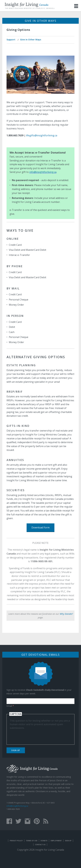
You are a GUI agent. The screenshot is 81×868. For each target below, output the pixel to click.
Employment (56, 841)
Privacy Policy (16, 841)
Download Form (40, 527)
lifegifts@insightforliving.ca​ (42, 135)
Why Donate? (66, 614)
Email (10, 706)
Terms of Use (32, 841)
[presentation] (33, 736)
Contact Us (40, 845)
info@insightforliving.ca (43, 172)
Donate (44, 841)
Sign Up (16, 750)
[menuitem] (11, 40)
